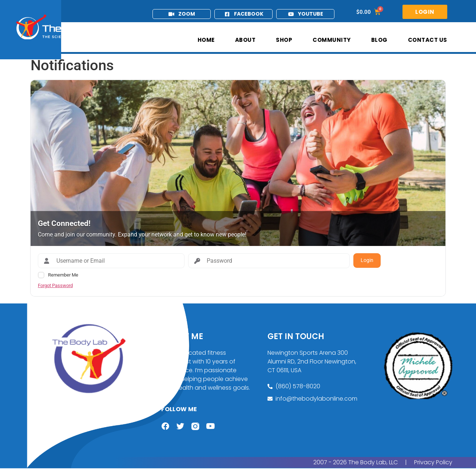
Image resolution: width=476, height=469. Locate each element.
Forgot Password (55, 285)
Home (206, 40)
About (245, 40)
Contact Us (428, 40)
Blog (379, 40)
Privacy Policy (433, 463)
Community (332, 40)
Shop (284, 40)
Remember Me (63, 275)
